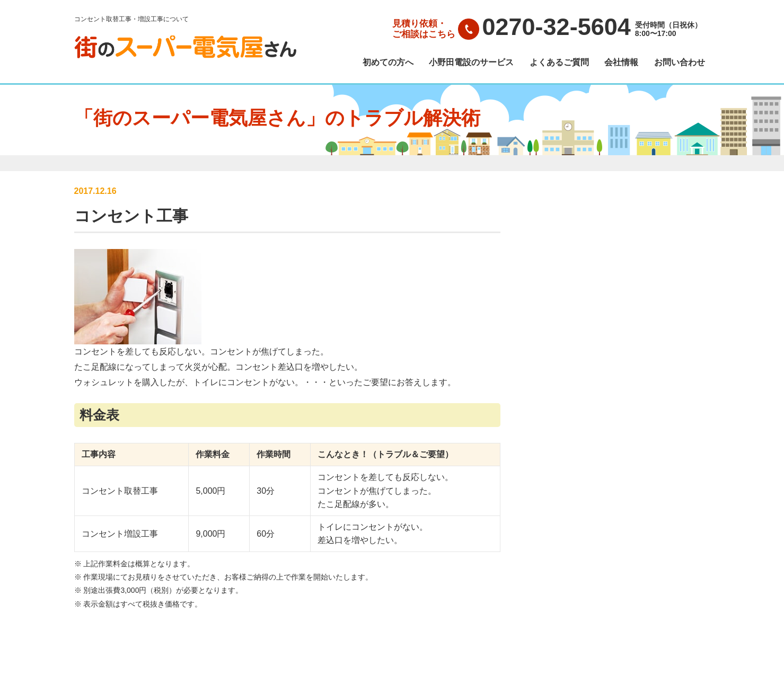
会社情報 (621, 63)
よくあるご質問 (559, 63)
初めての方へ (388, 63)
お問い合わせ (680, 63)
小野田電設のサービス (471, 63)
